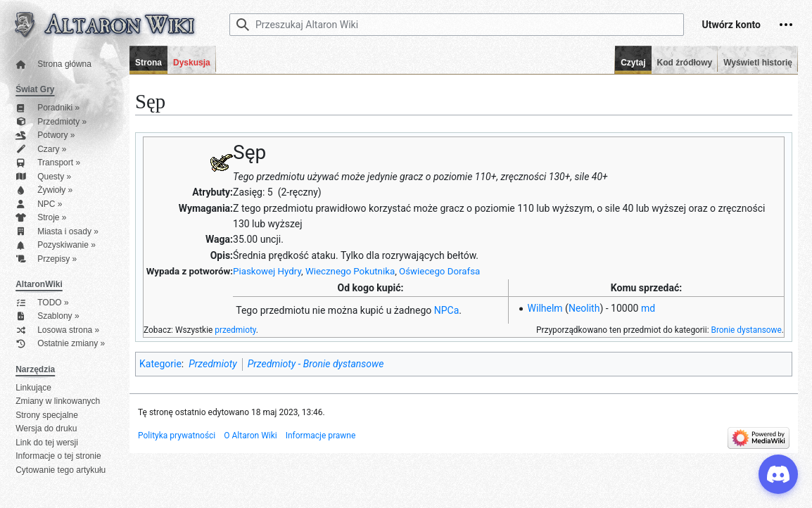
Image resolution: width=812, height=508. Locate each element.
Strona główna (53, 64)
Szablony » (47, 316)
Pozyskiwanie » (56, 245)
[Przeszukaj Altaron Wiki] (457, 25)
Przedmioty (212, 364)
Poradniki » (47, 108)
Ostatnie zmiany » (60, 344)
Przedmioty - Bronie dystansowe (316, 364)
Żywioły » (44, 190)
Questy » (43, 177)
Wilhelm (545, 308)
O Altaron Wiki (250, 436)
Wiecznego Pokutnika (350, 271)
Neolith (584, 308)
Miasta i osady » (57, 232)
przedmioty (235, 330)
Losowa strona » (57, 330)
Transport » (48, 163)
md (648, 308)
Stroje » (41, 218)
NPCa (447, 310)
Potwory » (45, 135)
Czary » (41, 150)
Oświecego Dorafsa (439, 271)
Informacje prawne (321, 436)
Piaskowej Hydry (267, 271)
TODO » (42, 303)
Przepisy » (46, 259)
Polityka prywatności (177, 436)
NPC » (39, 204)
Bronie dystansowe (746, 330)
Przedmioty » (51, 122)
